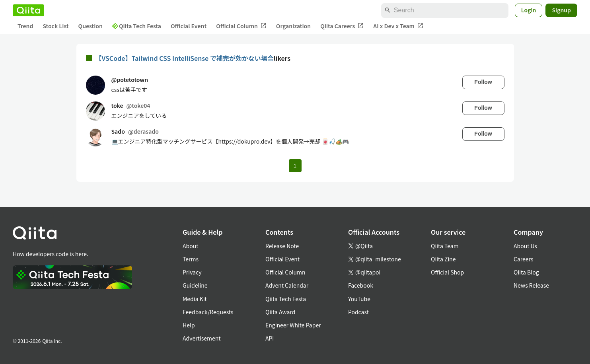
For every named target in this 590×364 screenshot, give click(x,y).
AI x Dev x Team (398, 26)
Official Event (189, 26)
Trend (25, 26)
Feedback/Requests (208, 312)
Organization (293, 26)
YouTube (359, 299)
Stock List (55, 26)
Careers (523, 259)
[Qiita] (28, 10)
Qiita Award (280, 312)
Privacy (192, 272)
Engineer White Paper (293, 325)
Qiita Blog (526, 272)
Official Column (241, 26)
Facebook (361, 285)
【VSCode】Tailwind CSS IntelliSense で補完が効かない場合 (185, 58)
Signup (561, 10)
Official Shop (447, 272)
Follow (483, 82)
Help (189, 325)
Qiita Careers (342, 26)
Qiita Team (445, 246)
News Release (531, 285)
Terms (191, 259)
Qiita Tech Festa (137, 26)
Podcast (358, 312)
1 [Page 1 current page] (295, 166)
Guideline (195, 285)
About (190, 246)
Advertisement (202, 338)
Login (529, 10)
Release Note (282, 246)
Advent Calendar (287, 285)
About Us (525, 246)
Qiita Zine (443, 259)
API (270, 338)
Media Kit (195, 299)
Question (91, 26)
